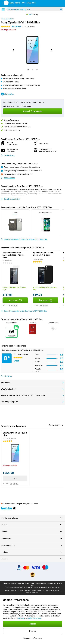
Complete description (10, 199)
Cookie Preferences (38, 590)
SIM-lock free (7, 94)
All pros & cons (8, 178)
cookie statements (34, 618)
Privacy (21, 590)
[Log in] (52, 3)
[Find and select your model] (35, 9)
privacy (21, 618)
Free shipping (14, 305)
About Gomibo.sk (10, 590)
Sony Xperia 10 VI (8, 19)
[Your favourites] (57, 3)
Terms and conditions (53, 590)
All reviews (6, 376)
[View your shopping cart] (62, 3)
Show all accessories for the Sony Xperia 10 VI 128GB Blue (24, 239)
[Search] (61, 9)
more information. (54, 587)
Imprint (27, 590)
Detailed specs (8, 155)
